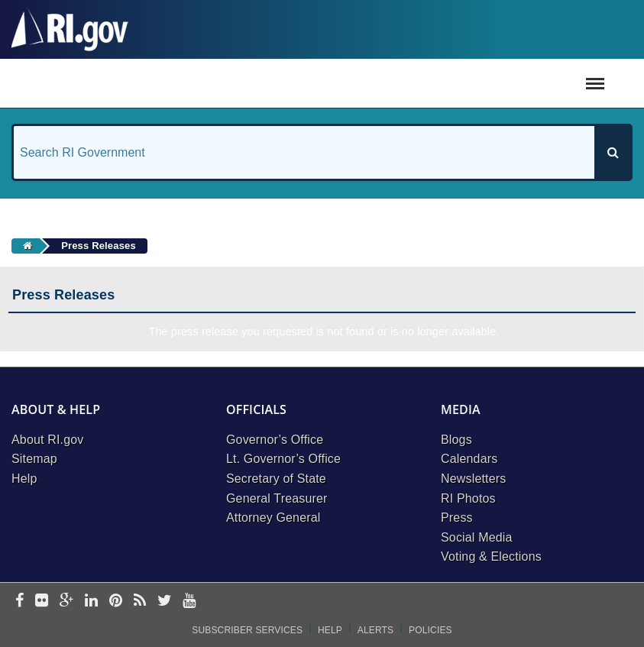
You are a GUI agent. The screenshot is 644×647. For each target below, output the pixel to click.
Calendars (469, 459)
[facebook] (19, 602)
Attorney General (273, 518)
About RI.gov (47, 440)
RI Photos (468, 498)
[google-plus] (67, 602)
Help (24, 479)
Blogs (456, 440)
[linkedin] (91, 602)
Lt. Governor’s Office (283, 459)
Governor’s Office (275, 440)
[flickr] (42, 602)
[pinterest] (116, 602)
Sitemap (34, 459)
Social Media (477, 537)
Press (457, 518)
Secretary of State (276, 479)
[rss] (140, 602)
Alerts (375, 630)
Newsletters (473, 479)
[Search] (613, 152)
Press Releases (99, 246)
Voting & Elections (491, 556)
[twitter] (165, 602)
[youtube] (189, 602)
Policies (430, 630)
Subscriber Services (247, 630)
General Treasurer (277, 498)
